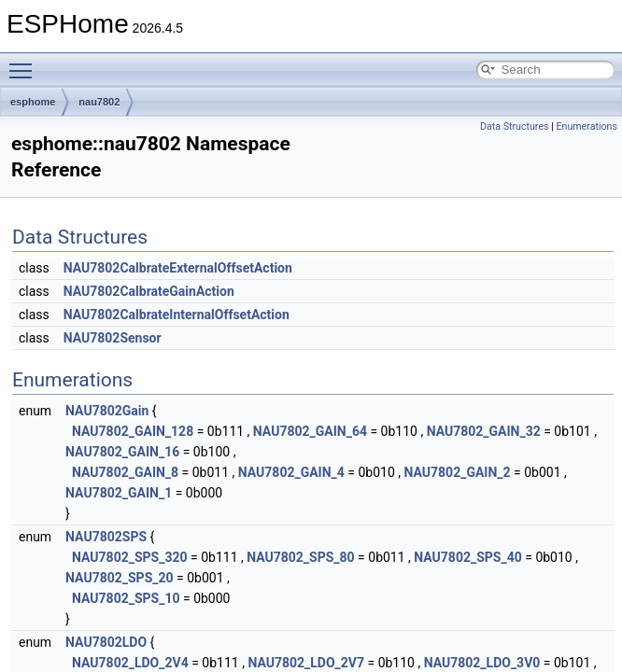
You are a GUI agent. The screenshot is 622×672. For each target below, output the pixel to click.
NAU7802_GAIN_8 (125, 472)
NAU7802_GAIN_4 (291, 472)
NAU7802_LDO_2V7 (306, 663)
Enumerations (587, 126)
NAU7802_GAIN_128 (133, 431)
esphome (33, 102)
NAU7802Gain (107, 411)
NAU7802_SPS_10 (126, 598)
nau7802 (99, 102)
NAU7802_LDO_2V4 (130, 663)
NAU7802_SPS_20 (119, 578)
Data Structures (515, 126)
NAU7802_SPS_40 (467, 557)
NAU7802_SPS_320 (129, 557)
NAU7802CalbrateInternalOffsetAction (177, 315)
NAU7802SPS (106, 537)
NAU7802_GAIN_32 (484, 431)
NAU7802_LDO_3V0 (482, 663)
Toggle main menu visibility (25, 63)
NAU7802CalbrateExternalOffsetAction (178, 268)
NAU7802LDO (106, 642)
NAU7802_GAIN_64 (310, 431)
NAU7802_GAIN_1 (119, 493)
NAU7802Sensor (113, 338)
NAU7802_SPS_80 (300, 557)
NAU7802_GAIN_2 (458, 472)
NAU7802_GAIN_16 (122, 452)
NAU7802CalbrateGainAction (149, 291)
